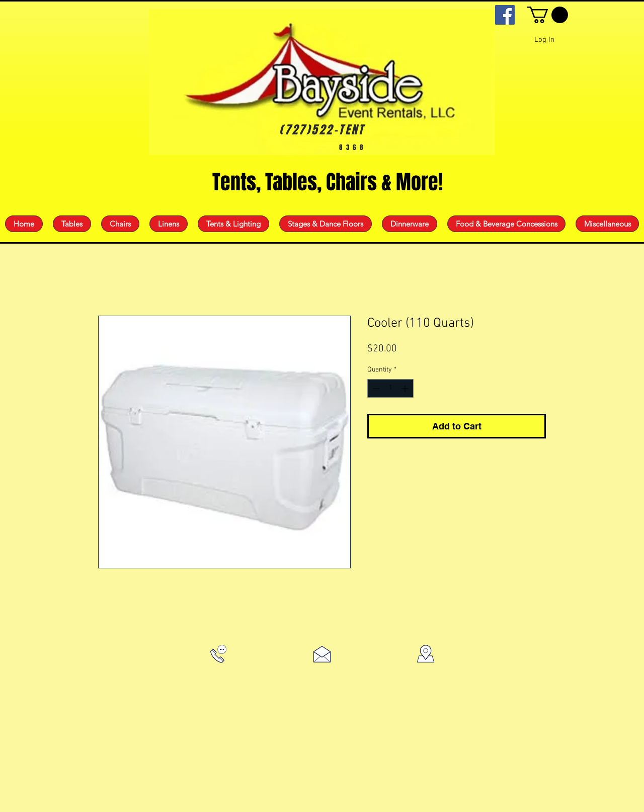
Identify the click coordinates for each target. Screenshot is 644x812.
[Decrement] (375, 388)
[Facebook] (505, 15)
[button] (548, 15)
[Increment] (406, 388)
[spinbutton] (390, 388)
